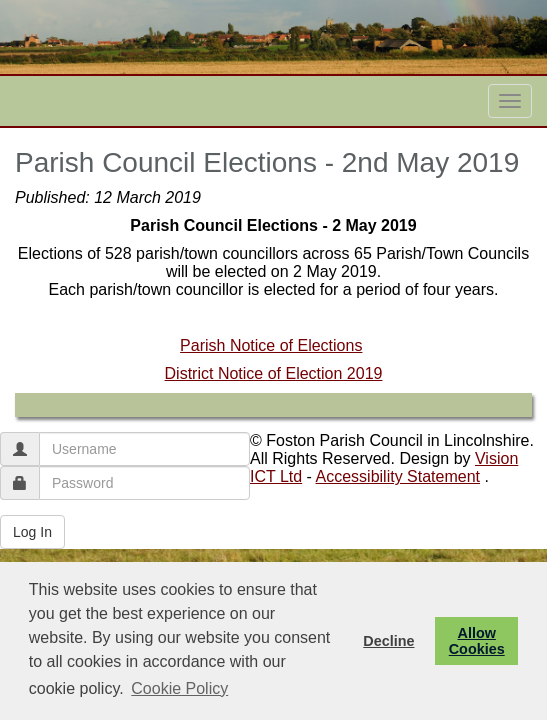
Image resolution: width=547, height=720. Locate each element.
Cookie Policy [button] (179, 688)
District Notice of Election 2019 (274, 373)
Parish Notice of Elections (271, 345)
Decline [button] (388, 641)
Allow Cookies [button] (477, 641)
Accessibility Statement (398, 476)
